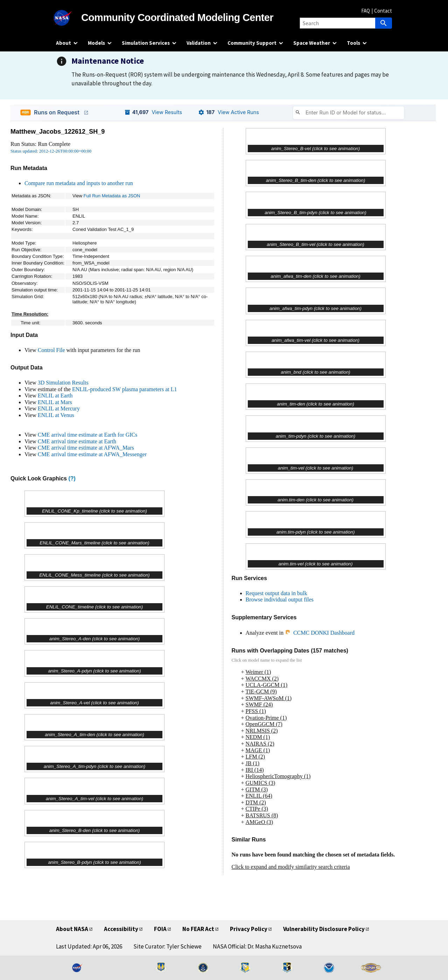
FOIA (160, 929)
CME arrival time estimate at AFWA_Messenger (92, 454)
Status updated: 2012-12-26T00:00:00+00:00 (51, 151)
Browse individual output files (280, 600)
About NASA (72, 929)
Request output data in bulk (276, 593)
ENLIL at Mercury (59, 408)
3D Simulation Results (63, 383)
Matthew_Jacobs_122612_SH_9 (58, 132)
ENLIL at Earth (55, 396)
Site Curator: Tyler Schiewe (167, 946)
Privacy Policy (249, 929)
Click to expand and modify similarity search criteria (291, 867)
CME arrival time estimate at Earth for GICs (88, 435)
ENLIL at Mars (55, 402)
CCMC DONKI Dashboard (320, 633)
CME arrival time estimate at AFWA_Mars (86, 448)
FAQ (366, 11)
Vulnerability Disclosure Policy (324, 929)
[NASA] (69, 18)
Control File (51, 350)
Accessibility (121, 929)
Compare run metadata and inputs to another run (79, 183)
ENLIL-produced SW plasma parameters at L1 (125, 389)
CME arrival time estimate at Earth (77, 441)
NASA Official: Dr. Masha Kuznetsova (257, 946)
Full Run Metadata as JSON (112, 196)
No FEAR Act (198, 929)
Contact (383, 11)
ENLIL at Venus (56, 415)
